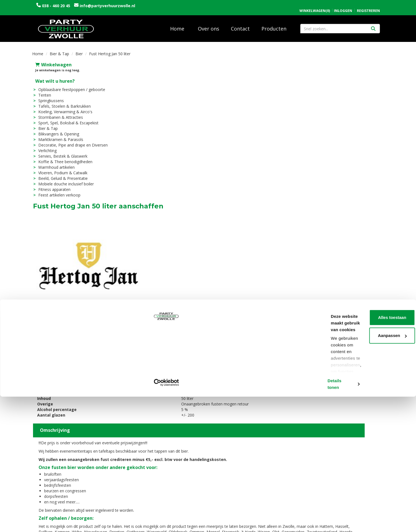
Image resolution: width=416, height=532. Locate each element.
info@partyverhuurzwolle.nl (107, 6)
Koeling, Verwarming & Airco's (62, 108)
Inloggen (343, 5)
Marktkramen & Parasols (58, 136)
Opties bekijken (366, 116)
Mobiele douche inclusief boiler (63, 180)
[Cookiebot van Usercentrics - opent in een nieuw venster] (36, 521)
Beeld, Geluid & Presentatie (60, 174)
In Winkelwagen (357, 105)
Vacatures (135, 464)
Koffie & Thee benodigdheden (62, 158)
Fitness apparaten (51, 186)
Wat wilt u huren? (52, 77)
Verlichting (44, 147)
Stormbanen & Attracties (58, 113)
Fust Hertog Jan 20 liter (219, 389)
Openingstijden (315, 458)
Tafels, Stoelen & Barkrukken (61, 102)
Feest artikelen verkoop (56, 191)
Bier (79, 50)
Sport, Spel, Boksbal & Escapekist (65, 119)
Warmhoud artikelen (53, 163)
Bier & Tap (59, 50)
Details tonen (86, 521)
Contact (240, 25)
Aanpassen (370, 498)
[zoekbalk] (340, 25)
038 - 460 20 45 (56, 6)
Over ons (209, 25)
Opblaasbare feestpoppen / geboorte (69, 86)
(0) (315, 5)
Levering (221, 458)
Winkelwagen (50, 61)
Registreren (368, 5)
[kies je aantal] (373, 407)
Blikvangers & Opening (56, 130)
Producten (274, 25)
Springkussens (48, 97)
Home (177, 25)
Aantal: (355, 74)
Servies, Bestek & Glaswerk (60, 152)
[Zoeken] (373, 25)
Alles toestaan (370, 480)
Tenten (42, 91)
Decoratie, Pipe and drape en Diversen (70, 141)
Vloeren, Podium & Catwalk (60, 169)
